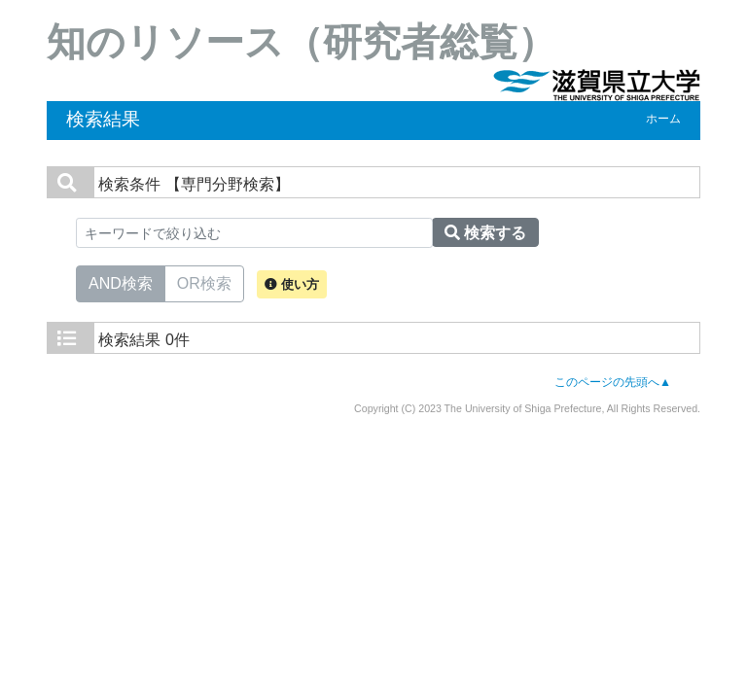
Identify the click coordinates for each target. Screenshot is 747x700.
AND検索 (121, 282)
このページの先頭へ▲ (613, 382)
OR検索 (204, 282)
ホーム (663, 119)
